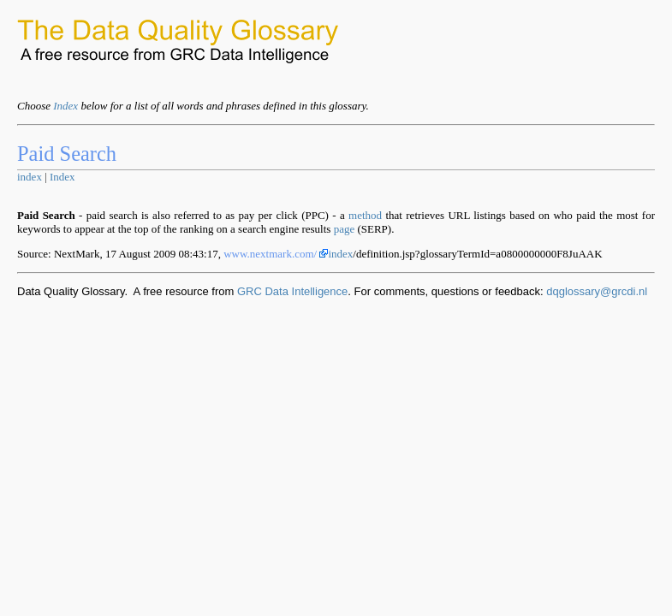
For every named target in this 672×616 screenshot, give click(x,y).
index (30, 177)
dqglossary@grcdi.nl (597, 291)
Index (65, 106)
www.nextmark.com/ (276, 254)
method (365, 215)
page (345, 229)
